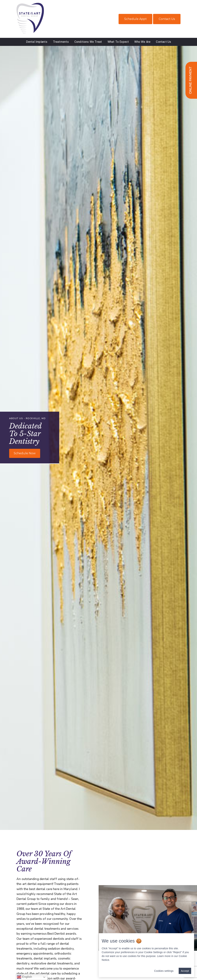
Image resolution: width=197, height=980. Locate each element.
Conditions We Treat (88, 42)
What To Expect (118, 42)
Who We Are (142, 42)
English (24, 977)
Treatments (61, 42)
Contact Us (167, 19)
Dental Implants (37, 42)
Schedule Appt (135, 19)
